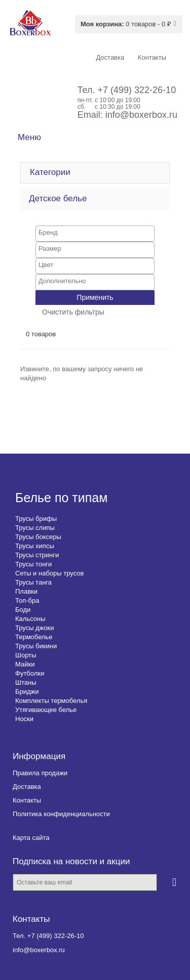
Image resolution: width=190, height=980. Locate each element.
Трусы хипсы (35, 546)
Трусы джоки (35, 628)
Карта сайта (31, 838)
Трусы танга (33, 582)
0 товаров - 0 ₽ (126, 24)
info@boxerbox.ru (141, 115)
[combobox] (95, 234)
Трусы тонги (33, 564)
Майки (25, 664)
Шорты (26, 655)
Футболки (30, 673)
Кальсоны (30, 619)
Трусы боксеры (38, 537)
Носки (24, 719)
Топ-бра (27, 600)
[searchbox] (95, 232)
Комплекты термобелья (51, 701)
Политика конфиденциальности (61, 814)
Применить (95, 297)
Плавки (26, 591)
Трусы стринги (37, 555)
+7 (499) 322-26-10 (137, 90)
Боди (23, 610)
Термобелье (34, 637)
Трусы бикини (36, 646)
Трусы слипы (35, 528)
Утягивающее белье (46, 710)
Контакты (27, 800)
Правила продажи (40, 773)
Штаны (26, 682)
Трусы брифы (36, 519)
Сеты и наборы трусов (49, 573)
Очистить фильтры (73, 312)
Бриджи (27, 692)
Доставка (27, 787)
